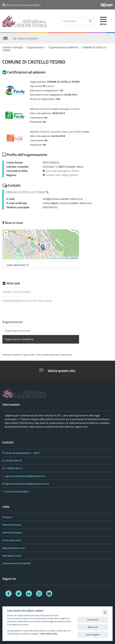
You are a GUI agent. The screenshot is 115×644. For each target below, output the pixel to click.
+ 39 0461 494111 (14, 468)
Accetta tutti (93, 620)
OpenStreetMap (63, 258)
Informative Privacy (12, 525)
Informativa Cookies (12, 533)
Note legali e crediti (12, 556)
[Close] (105, 612)
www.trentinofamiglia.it (17, 491)
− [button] (6, 237)
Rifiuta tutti (93, 627)
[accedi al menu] (103, 21)
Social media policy (12, 540)
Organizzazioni (36, 47)
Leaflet (52, 258)
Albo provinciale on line (14, 548)
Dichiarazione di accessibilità (16, 563)
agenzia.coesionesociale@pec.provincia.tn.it (27, 484)
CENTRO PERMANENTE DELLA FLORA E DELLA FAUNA (27, 301)
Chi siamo (7, 517)
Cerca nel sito (69, 21)
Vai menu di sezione (25, 38)
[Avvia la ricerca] (90, 21)
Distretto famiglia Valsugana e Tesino (60, 109)
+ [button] (6, 233)
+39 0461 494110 (13, 461)
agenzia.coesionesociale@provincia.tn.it (25, 476)
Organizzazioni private (18, 331)
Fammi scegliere (93, 635)
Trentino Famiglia (13, 47)
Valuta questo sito (57, 371)
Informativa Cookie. (49, 634)
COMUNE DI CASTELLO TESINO (16, 292)
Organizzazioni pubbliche (63, 47)
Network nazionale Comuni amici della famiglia (65, 132)
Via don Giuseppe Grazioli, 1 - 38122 (22, 453)
